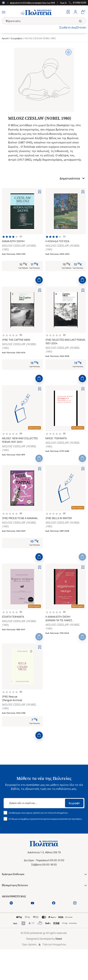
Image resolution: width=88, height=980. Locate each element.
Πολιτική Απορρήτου (54, 944)
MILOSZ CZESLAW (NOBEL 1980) (19, 248)
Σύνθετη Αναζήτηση (73, 27)
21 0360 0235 (79, 3)
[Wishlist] (68, 12)
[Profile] (75, 12)
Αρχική (5, 38)
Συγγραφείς (17, 38)
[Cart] (83, 12)
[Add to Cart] (39, 280)
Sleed (59, 939)
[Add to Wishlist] (40, 192)
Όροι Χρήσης (29, 944)
